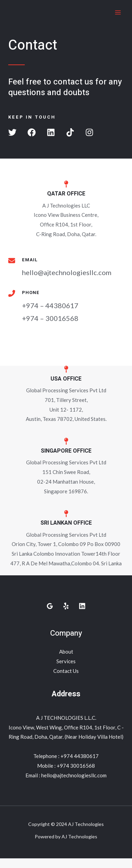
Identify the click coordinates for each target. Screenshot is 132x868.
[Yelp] (66, 606)
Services (66, 661)
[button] (12, 132)
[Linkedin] (82, 606)
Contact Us (66, 671)
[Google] (50, 606)
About (66, 652)
